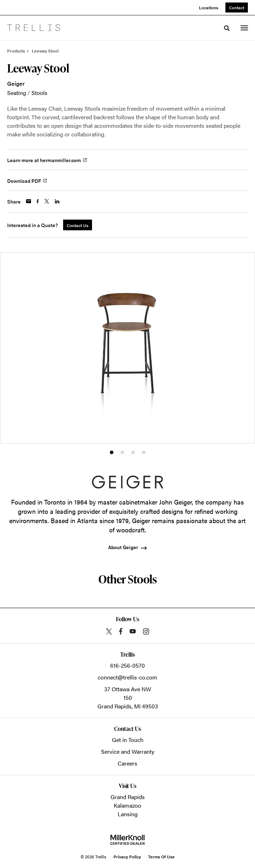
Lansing (128, 814)
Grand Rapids (128, 797)
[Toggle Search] (227, 28)
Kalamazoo (128, 805)
